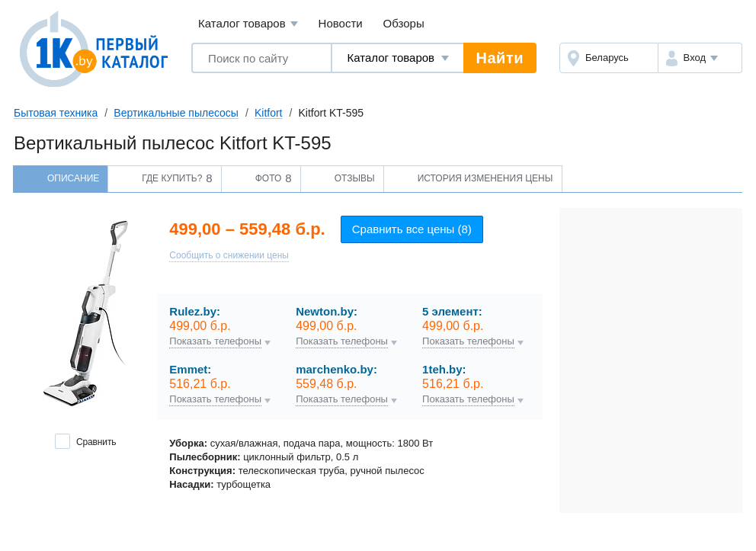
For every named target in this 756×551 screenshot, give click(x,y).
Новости (341, 23)
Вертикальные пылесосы (176, 113)
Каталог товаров (248, 24)
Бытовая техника (56, 113)
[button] (700, 58)
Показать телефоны (215, 341)
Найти (500, 58)
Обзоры (404, 23)
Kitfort (269, 113)
